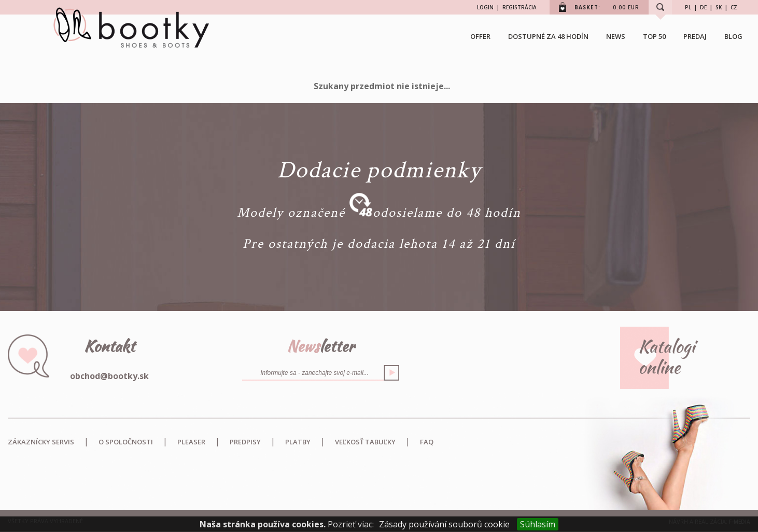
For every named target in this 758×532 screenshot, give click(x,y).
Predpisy (245, 442)
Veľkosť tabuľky (365, 442)
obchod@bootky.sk (109, 376)
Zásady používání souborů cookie (444, 524)
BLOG (733, 36)
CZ (734, 7)
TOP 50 (654, 36)
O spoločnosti (126, 442)
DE (703, 7)
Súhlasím (538, 524)
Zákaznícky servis (41, 442)
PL (688, 7)
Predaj (695, 36)
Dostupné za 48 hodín (548, 36)
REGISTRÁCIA (520, 7)
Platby (298, 442)
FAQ (427, 442)
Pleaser (191, 442)
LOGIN (485, 7)
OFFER (480, 36)
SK (719, 7)
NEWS (616, 36)
